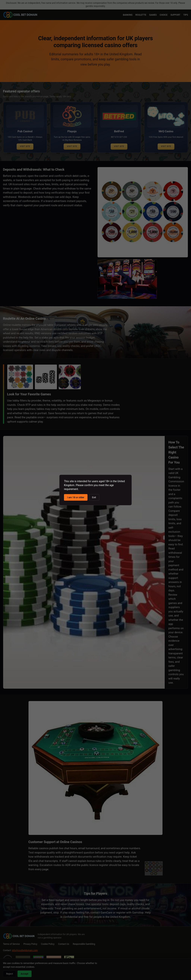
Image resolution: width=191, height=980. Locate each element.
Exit (94, 497)
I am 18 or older (76, 497)
